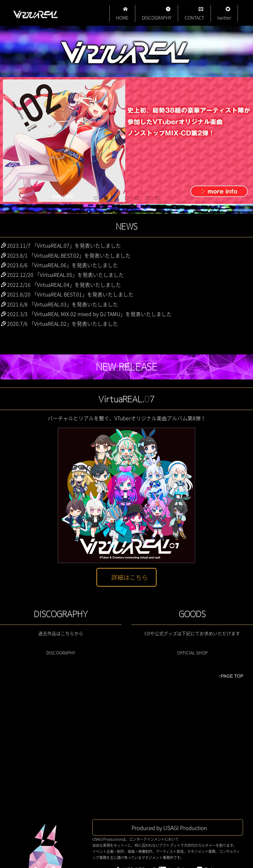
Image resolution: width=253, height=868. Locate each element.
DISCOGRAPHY (157, 14)
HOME (122, 14)
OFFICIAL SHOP (192, 653)
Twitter (213, 751)
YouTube (178, 751)
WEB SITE (134, 751)
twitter (224, 14)
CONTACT (194, 14)
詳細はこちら (130, 577)
